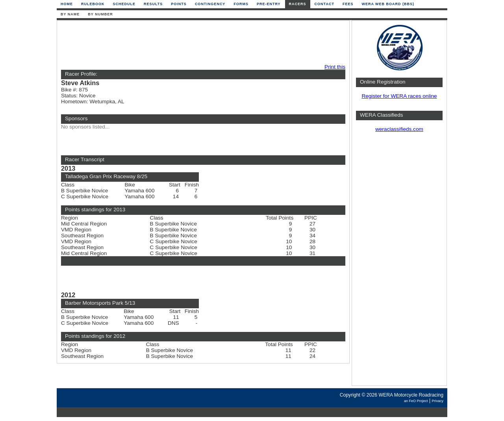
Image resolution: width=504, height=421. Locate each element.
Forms (241, 4)
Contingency (210, 4)
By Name (70, 14)
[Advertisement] (201, 42)
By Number (100, 14)
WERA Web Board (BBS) (388, 4)
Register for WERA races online (399, 96)
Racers (298, 4)
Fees (348, 4)
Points (179, 4)
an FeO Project (416, 401)
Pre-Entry (269, 4)
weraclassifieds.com (399, 129)
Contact (324, 4)
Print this (335, 67)
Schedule (124, 4)
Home (67, 4)
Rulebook (93, 4)
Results (153, 4)
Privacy (437, 401)
